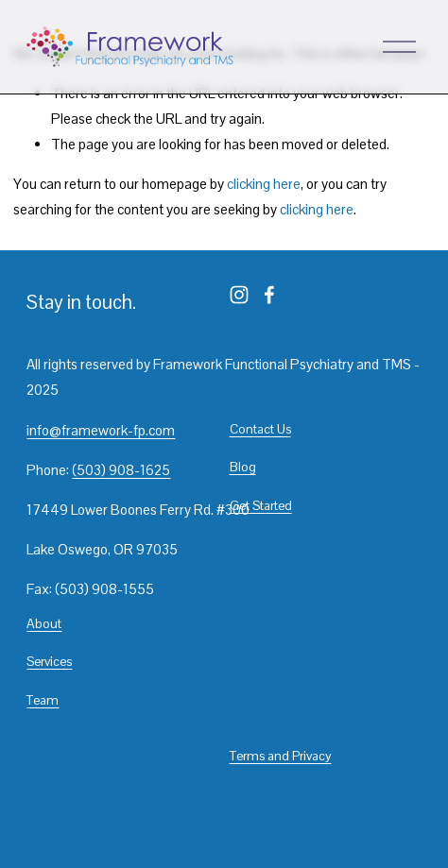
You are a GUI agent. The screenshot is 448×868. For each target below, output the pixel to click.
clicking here (264, 184)
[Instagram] (239, 295)
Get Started (261, 505)
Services (49, 661)
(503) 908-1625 (121, 470)
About (44, 623)
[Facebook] (269, 295)
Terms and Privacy (281, 756)
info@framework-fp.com (101, 430)
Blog (243, 467)
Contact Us (260, 429)
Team (43, 700)
